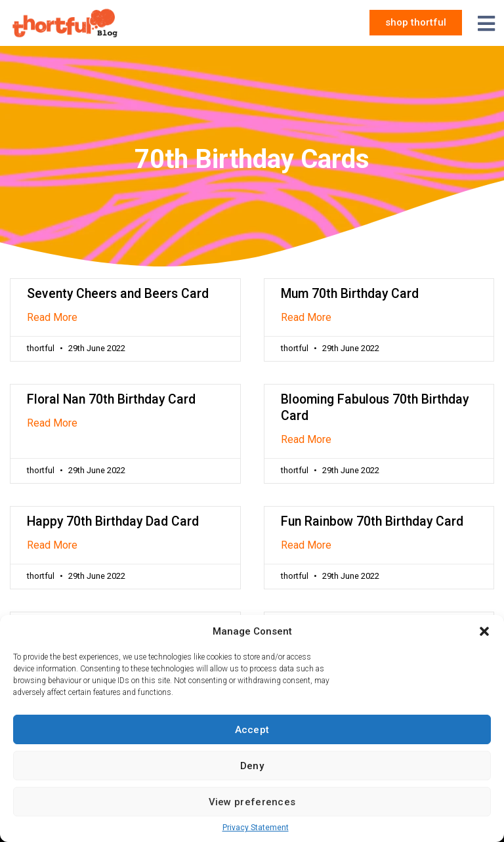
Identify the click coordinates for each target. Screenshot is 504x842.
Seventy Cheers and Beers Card (118, 294)
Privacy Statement (256, 828)
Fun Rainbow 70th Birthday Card (372, 521)
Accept (252, 730)
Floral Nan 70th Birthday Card (111, 399)
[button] (484, 631)
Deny (252, 766)
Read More (52, 317)
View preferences (252, 802)
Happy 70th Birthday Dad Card (113, 521)
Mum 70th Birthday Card (350, 294)
